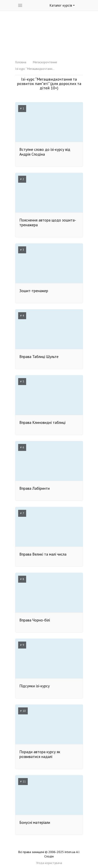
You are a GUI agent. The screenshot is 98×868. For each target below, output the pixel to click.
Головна (21, 62)
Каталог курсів (62, 5)
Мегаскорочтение (45, 62)
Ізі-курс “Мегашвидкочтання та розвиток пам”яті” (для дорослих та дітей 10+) (35, 69)
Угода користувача (49, 863)
